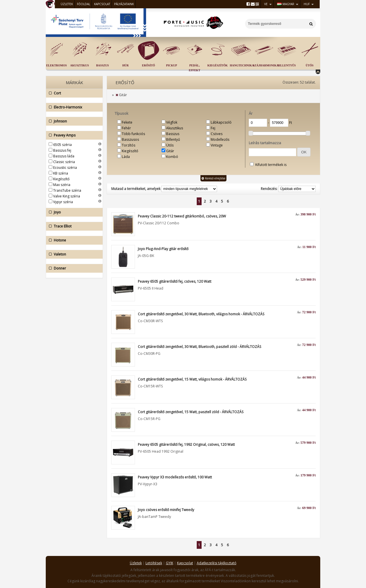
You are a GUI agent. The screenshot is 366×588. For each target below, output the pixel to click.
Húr (126, 65)
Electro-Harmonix (73, 107)
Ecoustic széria (65, 168)
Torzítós (129, 145)
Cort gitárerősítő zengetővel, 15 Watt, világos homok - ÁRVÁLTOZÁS (192, 379)
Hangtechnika (242, 65)
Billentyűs (287, 65)
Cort (73, 93)
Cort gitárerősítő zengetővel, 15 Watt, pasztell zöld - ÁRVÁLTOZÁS (191, 412)
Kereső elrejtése (213, 178)
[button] (304, 152)
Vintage (217, 145)
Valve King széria (67, 196)
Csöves (217, 134)
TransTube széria (67, 190)
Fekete (127, 122)
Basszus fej (62, 150)
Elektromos (56, 65)
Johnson (73, 121)
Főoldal (83, 4)
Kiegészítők (217, 65)
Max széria (62, 185)
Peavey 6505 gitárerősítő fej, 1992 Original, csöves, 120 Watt (186, 445)
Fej (213, 128)
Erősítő (149, 65)
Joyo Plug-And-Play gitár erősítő (163, 249)
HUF (307, 4)
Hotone (73, 240)
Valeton (73, 254)
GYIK (170, 563)
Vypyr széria (63, 202)
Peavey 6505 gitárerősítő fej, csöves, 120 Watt (175, 281)
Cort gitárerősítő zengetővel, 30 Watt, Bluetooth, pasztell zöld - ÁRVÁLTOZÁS (199, 347)
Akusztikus (79, 65)
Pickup (172, 65)
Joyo (73, 212)
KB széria (61, 173)
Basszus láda (64, 156)
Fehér (126, 128)
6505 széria (62, 145)
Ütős (310, 65)
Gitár (170, 151)
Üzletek (67, 4)
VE (266, 4)
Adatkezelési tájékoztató (217, 563)
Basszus (102, 65)
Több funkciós (133, 134)
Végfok (172, 122)
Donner (73, 268)
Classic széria (64, 162)
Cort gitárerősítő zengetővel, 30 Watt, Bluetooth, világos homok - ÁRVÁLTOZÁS (201, 314)
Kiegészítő (61, 179)
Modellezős (220, 139)
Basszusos (130, 139)
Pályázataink (124, 4)
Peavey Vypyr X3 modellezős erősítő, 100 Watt (175, 477)
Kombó (172, 157)
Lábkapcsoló (221, 122)
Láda (126, 157)
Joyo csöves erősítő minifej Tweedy (166, 510)
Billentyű (173, 139)
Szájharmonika (266, 65)
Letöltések (154, 563)
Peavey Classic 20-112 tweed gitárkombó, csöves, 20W (182, 216)
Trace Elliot (73, 226)
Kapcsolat (102, 4)
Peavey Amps (73, 135)
